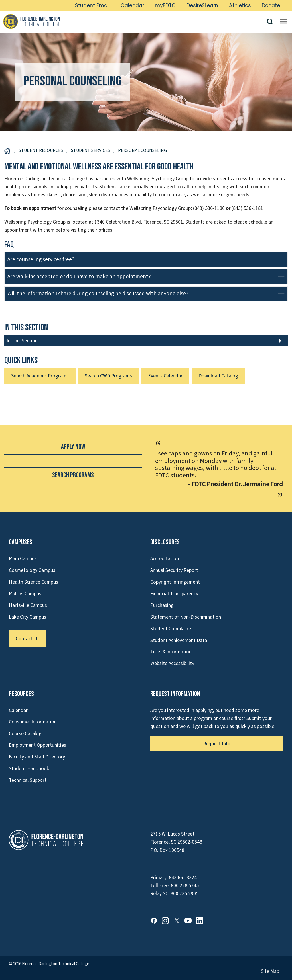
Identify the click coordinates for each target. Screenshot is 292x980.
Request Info (217, 744)
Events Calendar (165, 376)
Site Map (270, 971)
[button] (272, 22)
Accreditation (165, 559)
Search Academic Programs (40, 376)
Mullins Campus (25, 594)
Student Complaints (171, 629)
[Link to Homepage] (135, 21)
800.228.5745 (185, 886)
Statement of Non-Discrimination (186, 617)
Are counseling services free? (41, 259)
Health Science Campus (34, 582)
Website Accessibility (172, 663)
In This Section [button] (22, 341)
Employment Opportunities (37, 745)
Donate (271, 5)
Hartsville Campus (28, 605)
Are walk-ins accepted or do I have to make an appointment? (79, 277)
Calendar (132, 5)
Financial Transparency (174, 594)
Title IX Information (171, 652)
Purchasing (162, 605)
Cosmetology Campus (32, 570)
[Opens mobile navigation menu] (283, 21)
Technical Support (28, 780)
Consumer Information (33, 722)
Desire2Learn (202, 5)
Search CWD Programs (108, 376)
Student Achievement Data (179, 640)
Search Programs (73, 475)
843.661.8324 (183, 878)
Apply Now (73, 447)
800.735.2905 (184, 894)
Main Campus (23, 559)
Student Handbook (29, 769)
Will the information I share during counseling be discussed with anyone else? (98, 294)
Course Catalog (25, 734)
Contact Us (28, 639)
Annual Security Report (174, 570)
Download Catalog (218, 376)
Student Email (92, 5)
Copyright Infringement (175, 582)
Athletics (240, 5)
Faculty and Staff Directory (37, 757)
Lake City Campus (28, 617)
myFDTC (165, 5)
